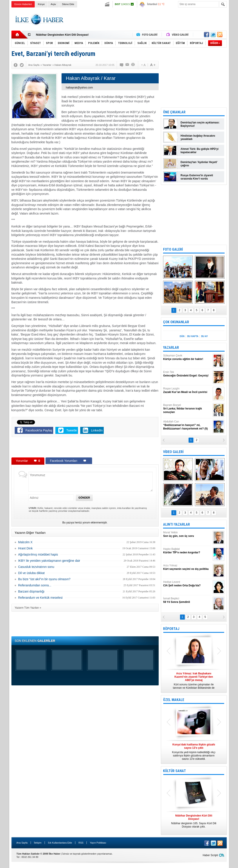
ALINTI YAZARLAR (176, 524)
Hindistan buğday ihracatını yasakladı (198, 137)
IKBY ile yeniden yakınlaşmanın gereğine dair (49, 561)
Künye (41, 4)
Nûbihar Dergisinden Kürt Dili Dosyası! (62, 35)
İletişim (38, 843)
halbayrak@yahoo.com (79, 88)
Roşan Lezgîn (187, 390)
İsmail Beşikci (187, 600)
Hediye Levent (187, 584)
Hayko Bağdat (187, 551)
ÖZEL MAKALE (174, 700)
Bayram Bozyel (187, 409)
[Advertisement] (147, 20)
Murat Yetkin (187, 534)
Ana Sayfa (22, 843)
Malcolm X (25, 542)
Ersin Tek (187, 374)
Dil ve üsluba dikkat (32, 573)
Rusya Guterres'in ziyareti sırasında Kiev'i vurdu (197, 177)
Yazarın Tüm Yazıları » (28, 608)
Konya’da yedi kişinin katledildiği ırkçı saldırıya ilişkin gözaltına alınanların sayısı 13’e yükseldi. (194, 752)
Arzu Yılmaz (187, 567)
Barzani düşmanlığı (31, 591)
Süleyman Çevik (187, 357)
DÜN (182, 336)
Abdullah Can (187, 425)
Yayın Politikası (98, 843)
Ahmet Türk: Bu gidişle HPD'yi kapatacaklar (200, 151)
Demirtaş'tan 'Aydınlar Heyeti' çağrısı (199, 164)
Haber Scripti (210, 855)
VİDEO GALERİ (173, 452)
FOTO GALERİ (173, 249)
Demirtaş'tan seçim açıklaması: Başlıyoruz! (200, 124)
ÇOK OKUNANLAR (176, 322)
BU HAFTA (193, 336)
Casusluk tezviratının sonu (36, 567)
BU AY (205, 336)
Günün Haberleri (23, 4)
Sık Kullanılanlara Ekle (60, 843)
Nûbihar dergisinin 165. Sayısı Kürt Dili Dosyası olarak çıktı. (194, 821)
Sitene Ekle (68, 4)
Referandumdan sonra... (35, 585)
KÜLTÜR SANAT (174, 771)
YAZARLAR (171, 348)
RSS (81, 843)
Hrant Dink (25, 548)
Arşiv (53, 4)
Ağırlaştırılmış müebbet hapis (38, 554)
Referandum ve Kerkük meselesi (40, 598)
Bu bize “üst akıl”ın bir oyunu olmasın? (44, 579)
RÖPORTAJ (171, 629)
